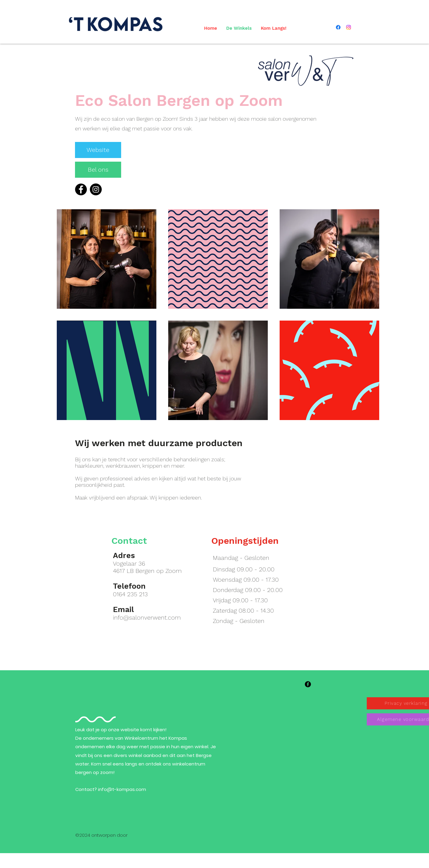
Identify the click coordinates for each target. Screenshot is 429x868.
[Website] (98, 150)
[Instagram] (96, 189)
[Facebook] (81, 189)
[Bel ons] (98, 170)
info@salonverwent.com (147, 617)
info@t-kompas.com (122, 789)
